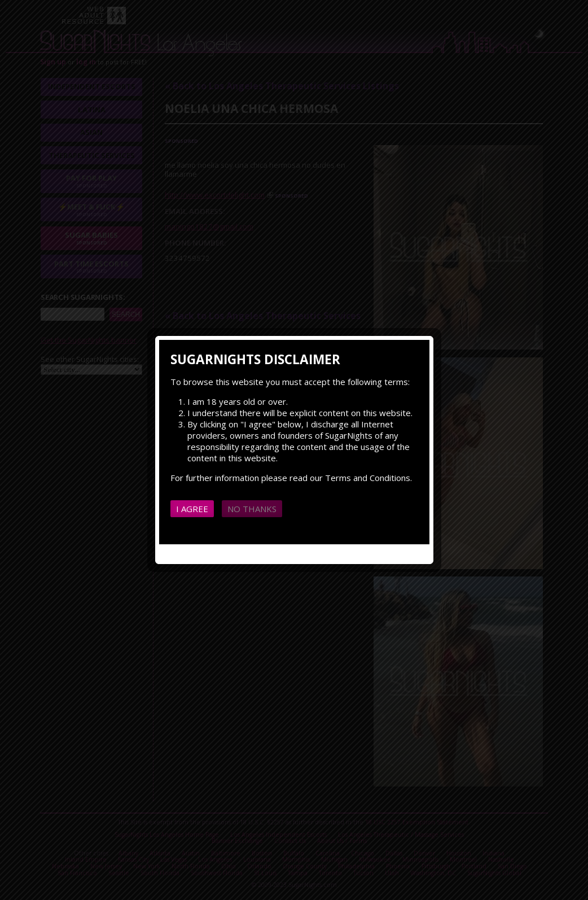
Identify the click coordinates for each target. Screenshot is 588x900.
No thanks (252, 509)
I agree (192, 509)
